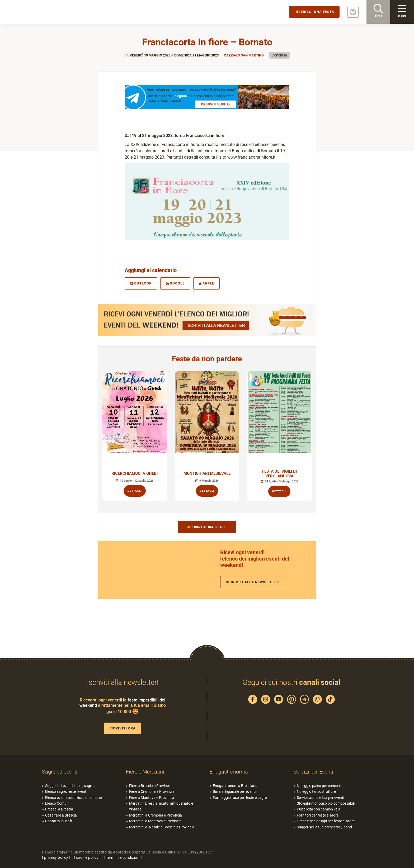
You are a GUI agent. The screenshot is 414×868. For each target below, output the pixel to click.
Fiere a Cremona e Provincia (152, 791)
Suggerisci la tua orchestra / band (324, 827)
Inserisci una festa (314, 12)
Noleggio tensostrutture (316, 791)
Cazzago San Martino (244, 55)
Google (175, 283)
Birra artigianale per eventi (234, 791)
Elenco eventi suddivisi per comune (73, 798)
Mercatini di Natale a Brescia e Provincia (162, 827)
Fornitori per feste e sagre (318, 815)
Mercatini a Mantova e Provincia (155, 821)
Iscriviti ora (123, 728)
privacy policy (56, 857)
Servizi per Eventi (313, 772)
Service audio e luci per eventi (320, 798)
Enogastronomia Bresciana (235, 786)
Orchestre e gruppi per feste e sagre (326, 821)
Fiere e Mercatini (145, 772)
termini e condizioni (123, 857)
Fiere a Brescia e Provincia (150, 786)
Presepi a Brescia (59, 809)
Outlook (141, 283)
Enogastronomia (229, 772)
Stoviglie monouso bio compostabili (326, 803)
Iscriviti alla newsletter (252, 582)
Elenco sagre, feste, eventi (66, 791)
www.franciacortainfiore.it (251, 157)
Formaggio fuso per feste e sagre (240, 798)
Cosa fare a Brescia (61, 815)
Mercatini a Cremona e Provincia (156, 815)
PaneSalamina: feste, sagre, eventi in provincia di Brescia (41, 12)
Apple (206, 283)
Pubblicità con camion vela (319, 809)
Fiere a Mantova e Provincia (152, 798)
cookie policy (87, 857)
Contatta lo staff (59, 821)
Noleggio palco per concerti (319, 786)
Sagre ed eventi (60, 772)
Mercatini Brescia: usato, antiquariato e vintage (161, 806)
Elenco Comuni (57, 803)
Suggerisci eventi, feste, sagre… (70, 786)
